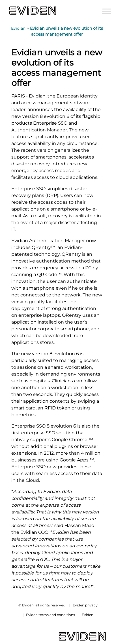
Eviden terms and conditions (50, 615)
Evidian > (21, 28)
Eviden (88, 615)
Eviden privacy (85, 605)
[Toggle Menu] (107, 11)
